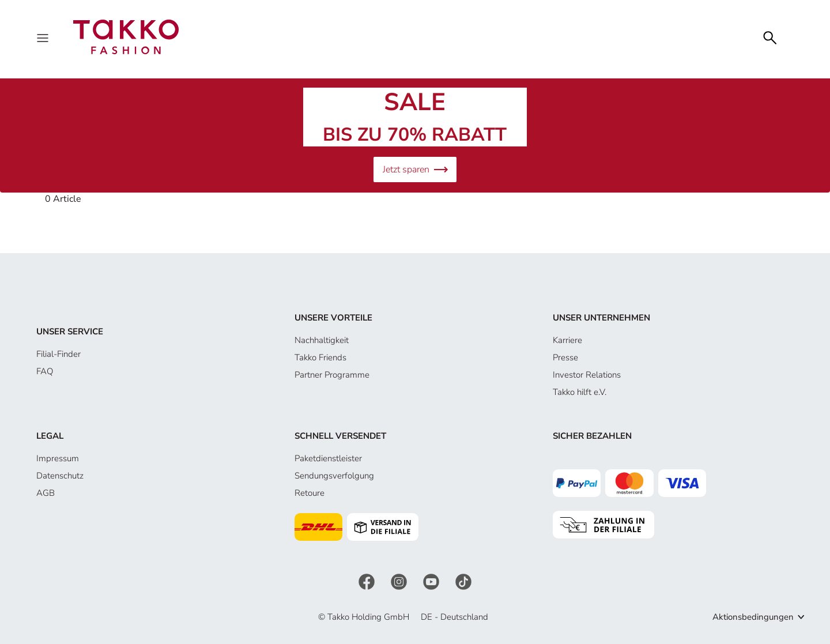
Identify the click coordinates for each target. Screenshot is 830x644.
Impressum (58, 458)
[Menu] (44, 37)
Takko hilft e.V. (580, 392)
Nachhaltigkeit (322, 340)
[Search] (770, 37)
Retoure (310, 493)
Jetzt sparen (415, 170)
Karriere (567, 340)
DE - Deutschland (454, 617)
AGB (46, 493)
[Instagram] (400, 581)
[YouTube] (432, 581)
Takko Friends (320, 357)
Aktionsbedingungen (753, 617)
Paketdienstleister (328, 458)
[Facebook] (368, 581)
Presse (565, 357)
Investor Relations (587, 375)
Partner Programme (332, 375)
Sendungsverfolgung (334, 476)
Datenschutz (60, 476)
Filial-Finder (59, 354)
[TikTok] (463, 581)
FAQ (45, 371)
